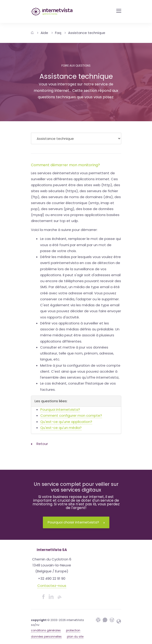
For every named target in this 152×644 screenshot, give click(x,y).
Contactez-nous (52, 586)
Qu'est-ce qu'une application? (66, 422)
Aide (44, 33)
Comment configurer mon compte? (71, 415)
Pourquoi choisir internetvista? (76, 522)
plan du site (75, 637)
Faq (58, 33)
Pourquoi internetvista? (60, 409)
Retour (39, 444)
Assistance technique (87, 33)
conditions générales (46, 630)
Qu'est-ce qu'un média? (61, 428)
